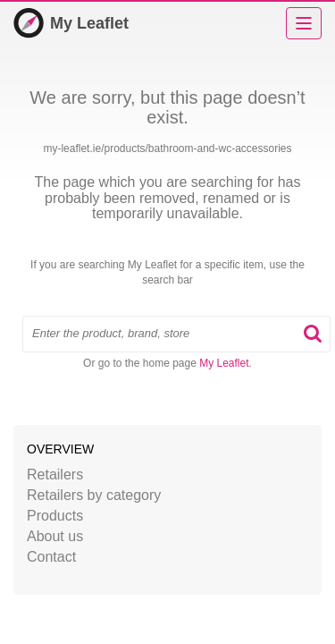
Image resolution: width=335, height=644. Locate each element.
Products (55, 516)
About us (55, 536)
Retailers (55, 475)
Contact (51, 557)
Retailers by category (94, 495)
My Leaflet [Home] (71, 23)
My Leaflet (224, 363)
